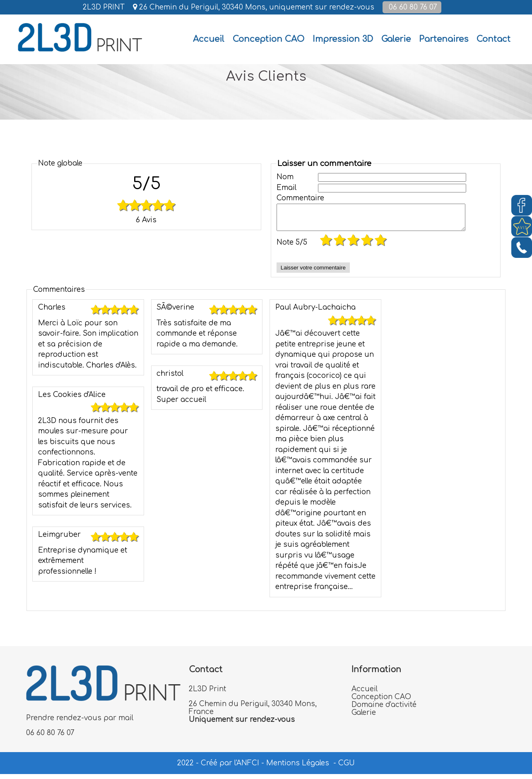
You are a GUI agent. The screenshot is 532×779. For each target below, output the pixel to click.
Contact (493, 39)
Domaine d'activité (384, 710)
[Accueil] (209, 39)
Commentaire (297, 198)
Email (286, 188)
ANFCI (248, 768)
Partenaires (444, 39)
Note (292, 247)
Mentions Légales (298, 768)
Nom (285, 177)
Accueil (365, 694)
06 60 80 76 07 (412, 7)
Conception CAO (268, 39)
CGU (347, 768)
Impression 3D (343, 39)
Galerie (396, 39)
